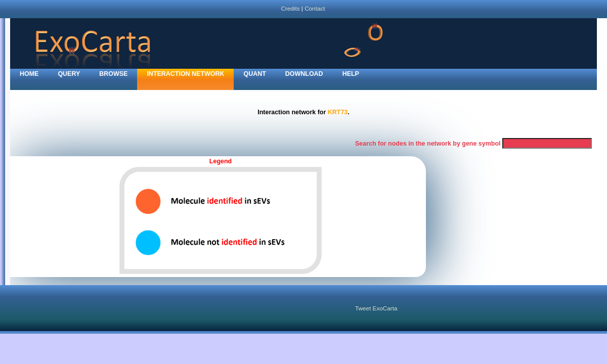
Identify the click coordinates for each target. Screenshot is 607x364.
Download (304, 74)
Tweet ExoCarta (376, 308)
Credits (290, 8)
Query (69, 74)
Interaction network (185, 74)
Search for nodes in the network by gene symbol (428, 144)
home (29, 74)
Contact (315, 8)
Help (351, 74)
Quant (254, 74)
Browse (113, 74)
